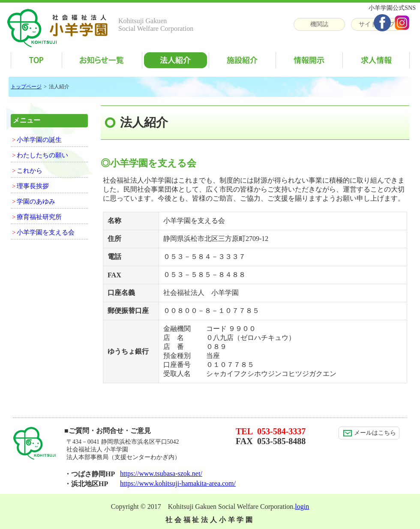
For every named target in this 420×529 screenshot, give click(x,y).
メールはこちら (370, 433)
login (302, 506)
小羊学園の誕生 (39, 140)
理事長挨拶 (33, 186)
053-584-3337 (281, 431)
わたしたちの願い (42, 155)
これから (30, 171)
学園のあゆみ (36, 201)
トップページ (26, 87)
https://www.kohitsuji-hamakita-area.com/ (178, 483)
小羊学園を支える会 (46, 232)
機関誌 (319, 24)
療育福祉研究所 (39, 217)
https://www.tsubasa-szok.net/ (161, 473)
